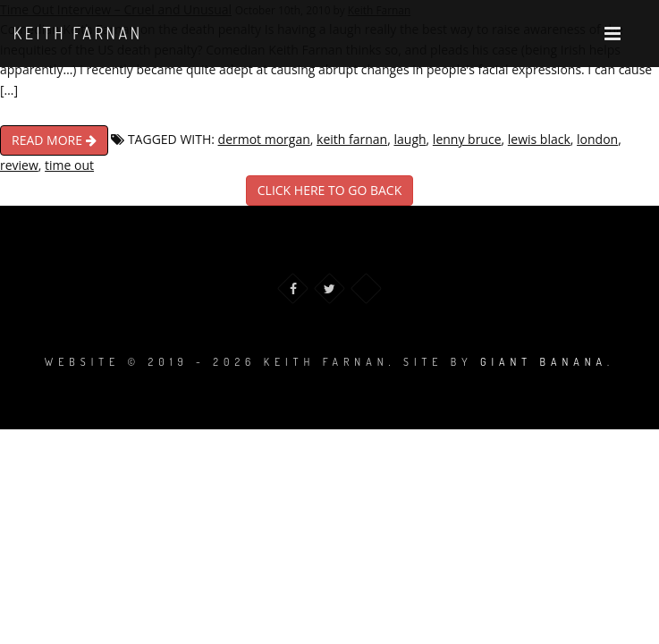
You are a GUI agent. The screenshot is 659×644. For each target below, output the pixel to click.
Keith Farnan (78, 33)
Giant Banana (544, 362)
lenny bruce (467, 139)
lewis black (539, 139)
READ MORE (54, 140)
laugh (410, 139)
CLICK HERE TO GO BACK (329, 190)
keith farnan (352, 139)
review (19, 165)
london (597, 139)
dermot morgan (264, 139)
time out (69, 165)
